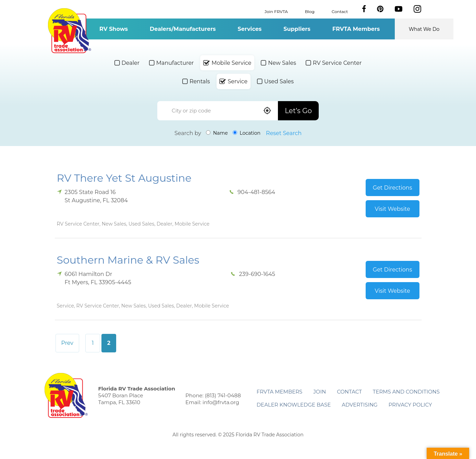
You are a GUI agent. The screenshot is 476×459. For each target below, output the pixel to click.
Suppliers (297, 29)
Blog (310, 11)
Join (320, 392)
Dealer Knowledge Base (294, 405)
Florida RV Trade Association (70, 31)
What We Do (424, 29)
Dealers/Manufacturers (183, 29)
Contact (340, 11)
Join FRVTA (276, 11)
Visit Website (393, 209)
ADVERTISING (360, 405)
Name (217, 133)
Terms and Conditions (406, 392)
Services (250, 29)
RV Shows (114, 29)
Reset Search (284, 133)
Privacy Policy (410, 405)
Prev (68, 343)
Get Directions (393, 188)
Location (247, 133)
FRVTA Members (356, 29)
